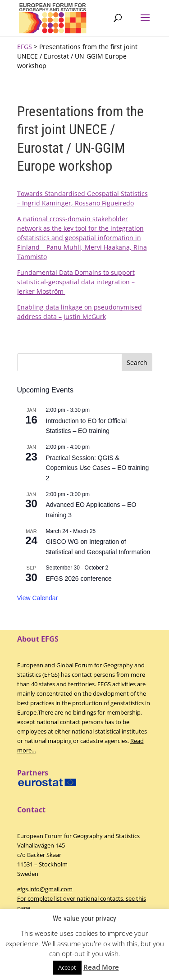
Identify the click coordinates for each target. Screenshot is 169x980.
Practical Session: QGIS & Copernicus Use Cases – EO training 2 (98, 468)
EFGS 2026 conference (79, 579)
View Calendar (38, 598)
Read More (101, 967)
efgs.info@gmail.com (45, 889)
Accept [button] (67, 967)
